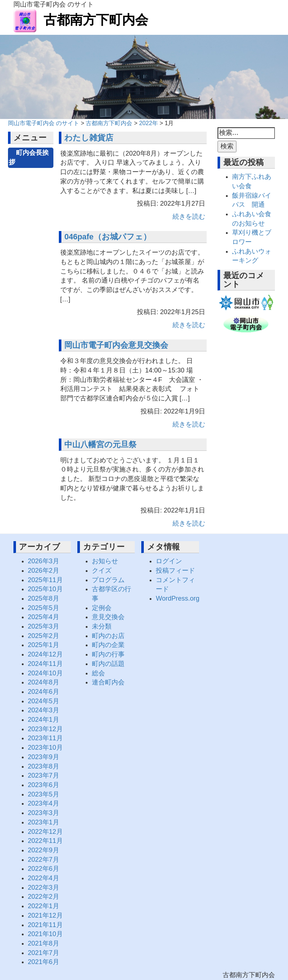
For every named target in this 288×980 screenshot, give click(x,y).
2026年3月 (44, 561)
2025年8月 (44, 598)
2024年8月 (44, 682)
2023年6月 (44, 785)
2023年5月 (44, 794)
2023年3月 (44, 813)
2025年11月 (45, 580)
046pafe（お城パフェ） (108, 237)
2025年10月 (45, 589)
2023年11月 (45, 738)
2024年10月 (45, 673)
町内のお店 (108, 636)
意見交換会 (108, 617)
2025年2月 (44, 636)
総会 (98, 673)
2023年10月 (45, 748)
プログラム (108, 580)
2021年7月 (44, 953)
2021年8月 (44, 943)
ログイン (169, 561)
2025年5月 (44, 608)
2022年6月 (44, 869)
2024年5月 (44, 701)
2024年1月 (44, 720)
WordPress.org (178, 598)
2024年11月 (45, 664)
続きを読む (189, 217)
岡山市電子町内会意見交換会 (116, 345)
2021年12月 (45, 915)
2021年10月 (45, 934)
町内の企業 (108, 645)
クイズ (102, 571)
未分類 (102, 626)
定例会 (102, 608)
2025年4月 (44, 617)
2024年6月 (44, 692)
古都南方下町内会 (81, 20)
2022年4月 (44, 878)
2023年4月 (44, 803)
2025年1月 (44, 645)
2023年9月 (44, 757)
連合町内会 (108, 682)
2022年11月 (45, 841)
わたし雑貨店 (89, 138)
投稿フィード (175, 571)
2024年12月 (45, 654)
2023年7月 (44, 775)
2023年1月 (44, 822)
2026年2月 (44, 571)
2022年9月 (44, 850)
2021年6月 (44, 962)
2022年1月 (44, 906)
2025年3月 (44, 626)
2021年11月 (45, 925)
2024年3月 (44, 710)
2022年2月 (44, 897)
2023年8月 (44, 766)
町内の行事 (108, 654)
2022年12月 (45, 832)
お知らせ (105, 561)
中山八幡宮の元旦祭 (100, 444)
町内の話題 (108, 664)
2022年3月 (44, 888)
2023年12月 (45, 729)
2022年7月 (44, 860)
